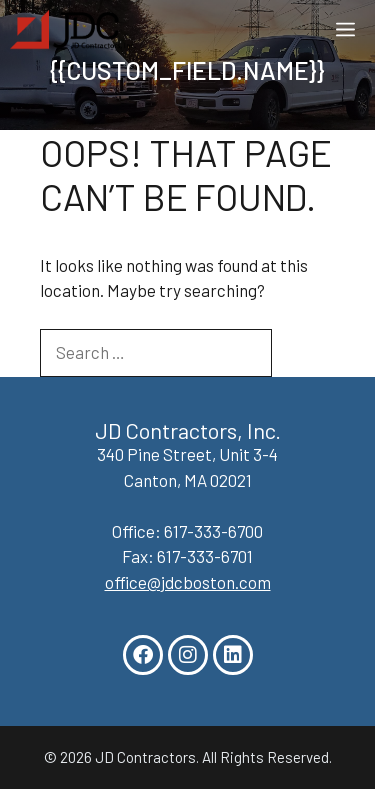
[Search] (304, 353)
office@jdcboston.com (188, 582)
